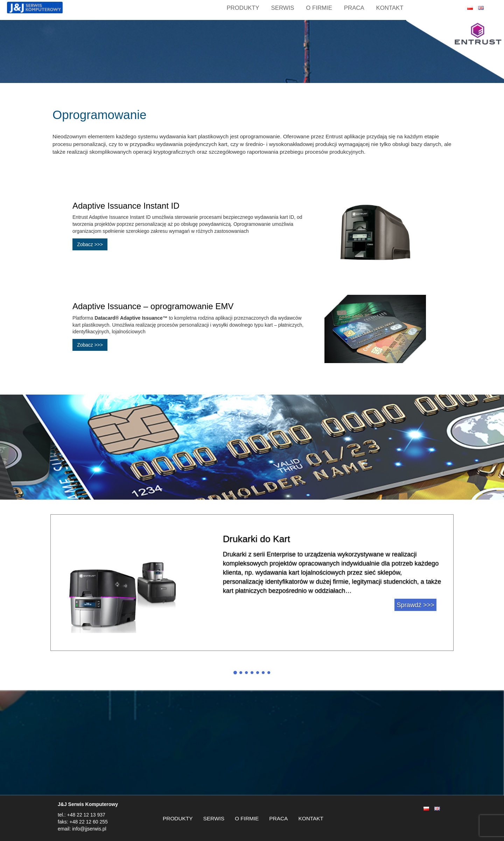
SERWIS (283, 8)
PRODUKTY (178, 818)
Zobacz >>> (90, 244)
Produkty (243, 8)
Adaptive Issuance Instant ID (126, 206)
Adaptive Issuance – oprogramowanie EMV (153, 306)
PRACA (354, 8)
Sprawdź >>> (415, 605)
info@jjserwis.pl (88, 829)
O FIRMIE (319, 8)
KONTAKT (390, 8)
